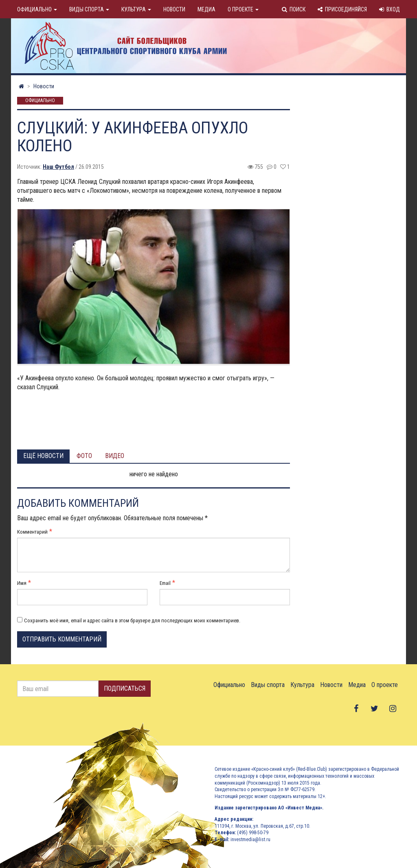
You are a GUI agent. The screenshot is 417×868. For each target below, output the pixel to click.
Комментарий (32, 532)
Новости (174, 9)
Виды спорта (89, 9)
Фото (84, 456)
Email (165, 583)
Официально (37, 9)
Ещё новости (43, 456)
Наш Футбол (58, 167)
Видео (115, 456)
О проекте (243, 9)
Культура (136, 9)
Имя (22, 583)
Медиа (206, 9)
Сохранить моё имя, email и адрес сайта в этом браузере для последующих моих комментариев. (132, 620)
